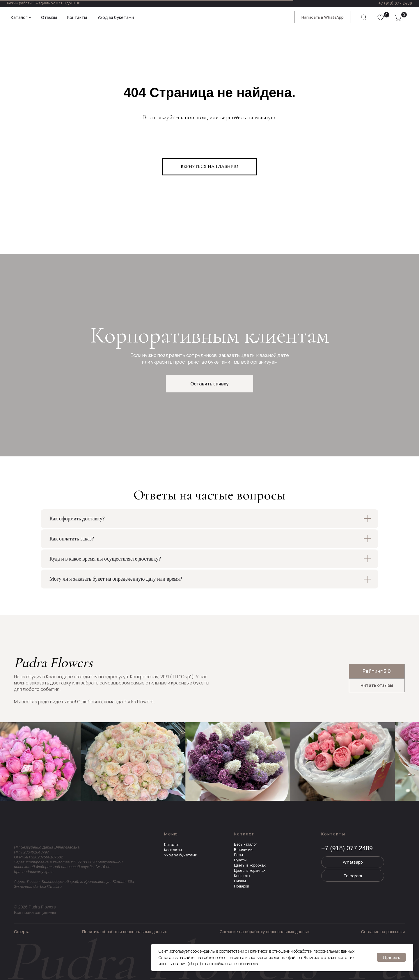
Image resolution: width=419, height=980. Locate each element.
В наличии (243, 850)
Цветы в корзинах (250, 870)
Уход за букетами (181, 855)
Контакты (173, 850)
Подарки (242, 886)
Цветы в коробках (250, 865)
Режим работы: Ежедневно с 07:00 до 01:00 (44, 3)
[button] (210, 384)
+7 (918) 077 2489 (395, 3)
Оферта (22, 932)
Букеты (240, 860)
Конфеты (242, 876)
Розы (238, 855)
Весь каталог (246, 844)
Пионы (240, 881)
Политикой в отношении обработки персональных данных (301, 951)
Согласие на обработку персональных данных (265, 932)
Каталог (172, 844)
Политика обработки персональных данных (124, 932)
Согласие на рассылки (383, 932)
